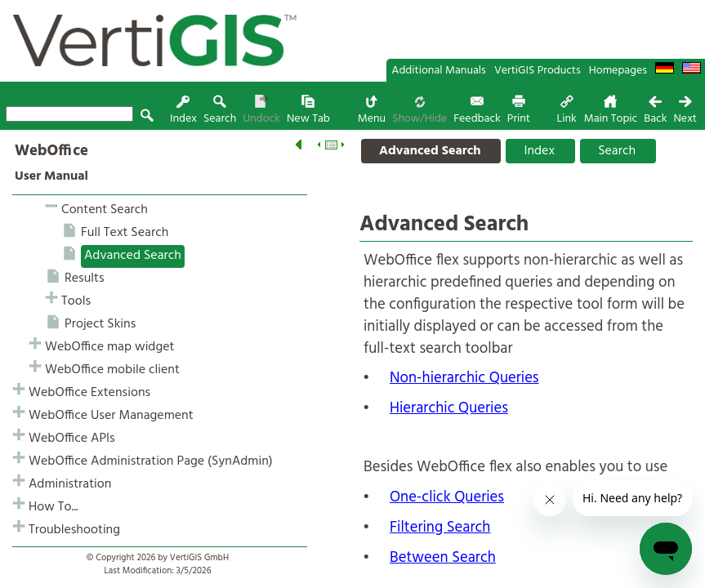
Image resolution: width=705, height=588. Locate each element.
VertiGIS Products (538, 71)
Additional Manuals (439, 71)
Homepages (618, 71)
